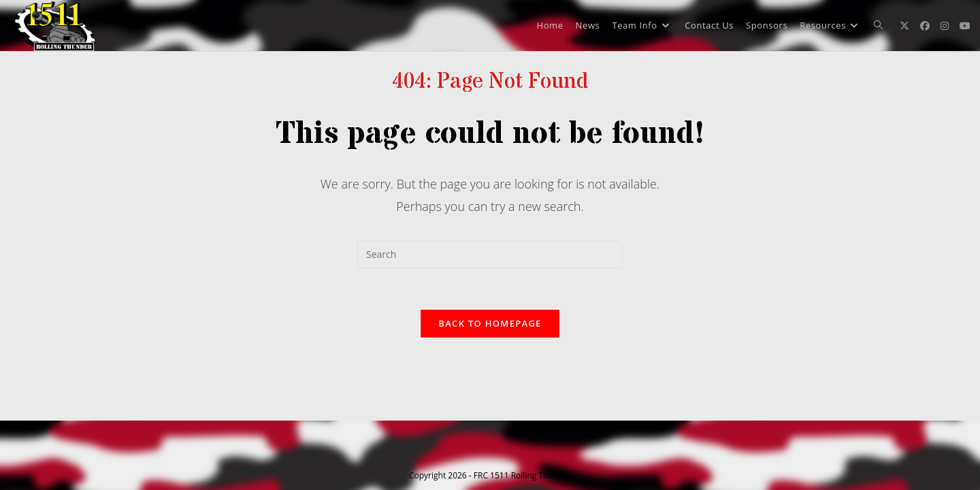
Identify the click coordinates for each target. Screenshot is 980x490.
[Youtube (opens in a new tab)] (965, 26)
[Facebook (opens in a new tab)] (925, 26)
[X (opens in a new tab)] (904, 26)
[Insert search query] (490, 255)
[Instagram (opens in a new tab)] (945, 26)
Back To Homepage (490, 323)
